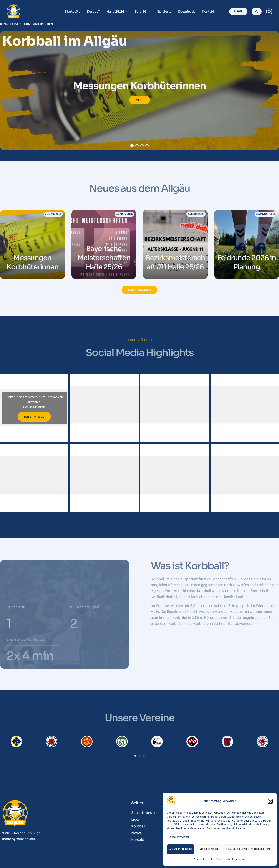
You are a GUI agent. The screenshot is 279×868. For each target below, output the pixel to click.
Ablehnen (209, 849)
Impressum (239, 860)
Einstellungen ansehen (248, 849)
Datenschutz (223, 860)
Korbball (94, 12)
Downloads (187, 12)
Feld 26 (143, 12)
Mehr (140, 100)
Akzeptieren (181, 849)
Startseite (73, 12)
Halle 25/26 (118, 12)
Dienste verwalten (179, 837)
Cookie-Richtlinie (203, 860)
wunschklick (26, 839)
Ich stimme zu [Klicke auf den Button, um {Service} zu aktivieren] (34, 416)
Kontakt (208, 12)
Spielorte (164, 12)
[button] (270, 801)
